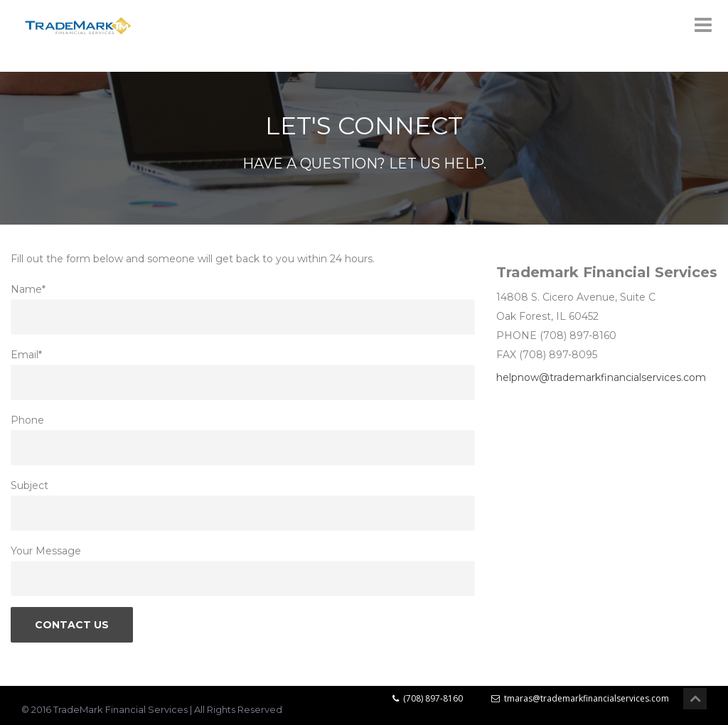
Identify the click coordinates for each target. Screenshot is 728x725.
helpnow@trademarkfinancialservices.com (601, 377)
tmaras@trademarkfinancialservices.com (580, 698)
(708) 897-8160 (428, 698)
